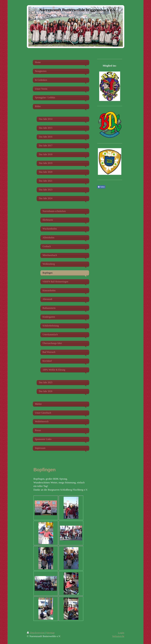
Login (121, 633)
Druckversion (36, 633)
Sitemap (50, 633)
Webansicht (118, 636)
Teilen (101, 187)
